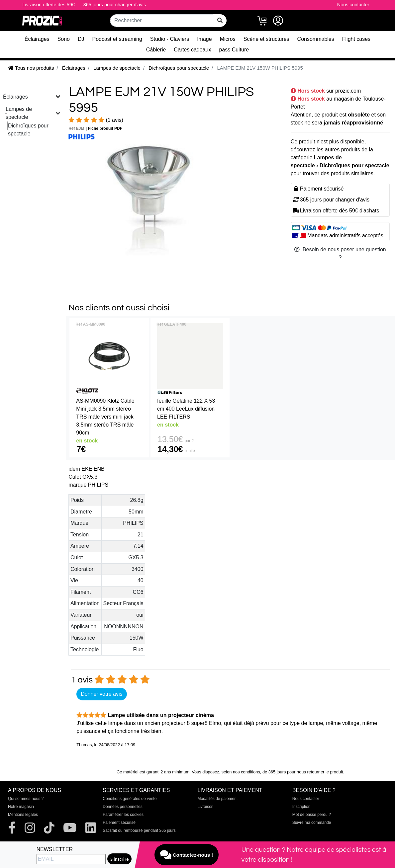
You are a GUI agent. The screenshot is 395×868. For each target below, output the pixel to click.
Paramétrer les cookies (123, 815)
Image (204, 39)
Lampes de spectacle (19, 113)
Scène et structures (266, 39)
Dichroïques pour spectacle (28, 130)
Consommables (316, 39)
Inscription (301, 807)
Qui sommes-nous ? (26, 799)
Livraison (206, 807)
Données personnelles (122, 807)
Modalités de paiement (218, 799)
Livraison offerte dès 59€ (48, 5)
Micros (228, 39)
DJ (81, 39)
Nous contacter (353, 5)
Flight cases (356, 39)
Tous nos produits (31, 68)
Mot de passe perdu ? (312, 815)
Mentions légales (23, 815)
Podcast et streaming (117, 39)
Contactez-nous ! (187, 855)
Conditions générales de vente (130, 799)
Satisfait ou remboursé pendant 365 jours (139, 830)
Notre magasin (21, 807)
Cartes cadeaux (192, 50)
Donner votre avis (101, 694)
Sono (64, 39)
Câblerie (156, 50)
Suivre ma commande (312, 823)
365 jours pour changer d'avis (115, 5)
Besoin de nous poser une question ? (340, 253)
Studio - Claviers (170, 39)
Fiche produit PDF (105, 128)
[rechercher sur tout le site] (220, 21)
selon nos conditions (241, 772)
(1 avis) (96, 120)
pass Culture (234, 50)
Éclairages (37, 39)
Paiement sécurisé (119, 823)
